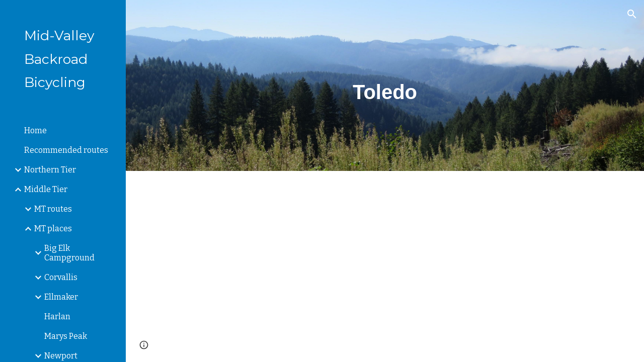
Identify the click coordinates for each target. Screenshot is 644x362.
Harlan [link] (57, 316)
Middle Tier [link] (46, 189)
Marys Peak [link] (66, 336)
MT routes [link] (53, 209)
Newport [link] (61, 356)
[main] (385, 85)
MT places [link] (53, 229)
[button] (632, 14)
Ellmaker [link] (61, 297)
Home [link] (35, 130)
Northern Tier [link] (50, 170)
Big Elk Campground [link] (69, 253)
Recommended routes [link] (66, 150)
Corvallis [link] (61, 277)
